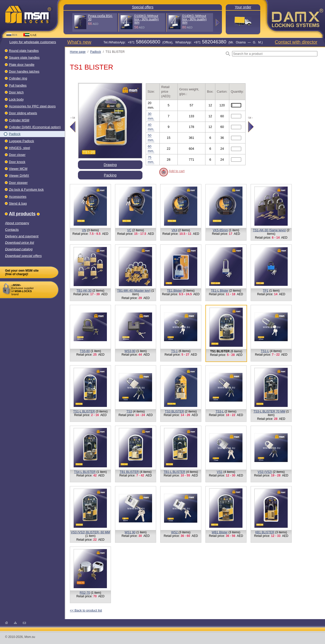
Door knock (17, 162)
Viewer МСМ (18, 169)
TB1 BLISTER (129, 472)
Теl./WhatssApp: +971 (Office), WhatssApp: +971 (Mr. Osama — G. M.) (183, 42)
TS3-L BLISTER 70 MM (269, 411)
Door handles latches (24, 71)
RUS (12, 35)
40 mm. (151, 127)
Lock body (16, 99)
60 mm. (151, 149)
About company (17, 223)
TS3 (129, 411)
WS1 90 (130, 532)
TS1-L (265, 351)
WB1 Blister (220, 532)
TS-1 (174, 351)
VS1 (220, 472)
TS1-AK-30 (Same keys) (269, 230)
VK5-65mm (220, 230)
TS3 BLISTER (174, 411)
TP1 (266, 291)
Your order (243, 7)
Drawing (110, 165)
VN (84, 230)
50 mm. (151, 138)
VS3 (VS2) (265, 472)
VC (129, 230)
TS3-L (220, 411)
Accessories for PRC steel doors (32, 106)
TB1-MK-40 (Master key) (134, 291)
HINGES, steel (19, 148)
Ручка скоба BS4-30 (100, 18)
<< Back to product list (86, 610)
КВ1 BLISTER (265, 532)
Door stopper (18, 183)
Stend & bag (18, 203)
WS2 (175, 532)
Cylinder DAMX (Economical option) (35, 127)
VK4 (175, 230)
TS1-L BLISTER (84, 411)
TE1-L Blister (220, 291)
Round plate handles (24, 51)
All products (22, 214)
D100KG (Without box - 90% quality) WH (147, 19)
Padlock (15, 134)
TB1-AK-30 (84, 291)
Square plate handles (24, 57)
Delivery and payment (22, 236)
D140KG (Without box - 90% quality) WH (194, 19)
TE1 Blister (175, 291)
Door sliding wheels (23, 113)
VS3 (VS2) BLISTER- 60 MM (90, 532)
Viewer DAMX (19, 176)
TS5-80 (85, 351)
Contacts (12, 230)
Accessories (18, 197)
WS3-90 (130, 351)
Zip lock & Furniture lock (26, 189)
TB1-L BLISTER (174, 472)
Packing (110, 175)
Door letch (16, 92)
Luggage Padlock (21, 141)
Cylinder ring (18, 78)
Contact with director (296, 42)
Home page (78, 52)
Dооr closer (17, 155)
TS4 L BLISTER (85, 472)
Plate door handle (22, 65)
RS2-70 (85, 593)
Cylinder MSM (19, 120)
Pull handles (18, 85)
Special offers (143, 7)
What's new (79, 42)
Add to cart (177, 171)
